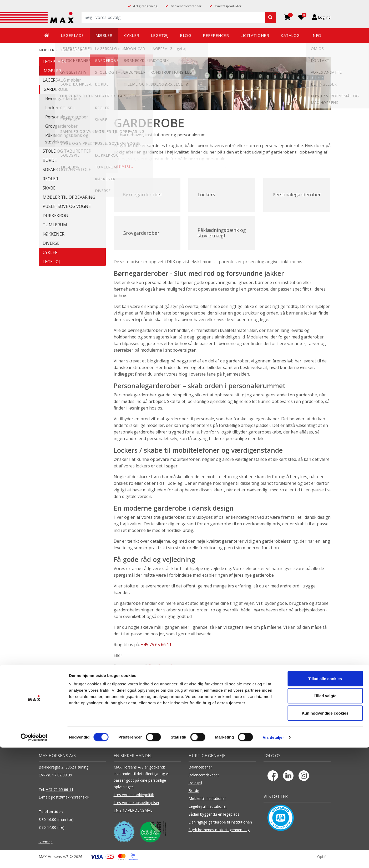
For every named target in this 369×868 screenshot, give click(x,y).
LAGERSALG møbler (62, 80)
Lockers (53, 108)
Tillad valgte (325, 816)
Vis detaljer (273, 858)
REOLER (50, 179)
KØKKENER (54, 234)
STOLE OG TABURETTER (67, 151)
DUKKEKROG (55, 216)
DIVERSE (51, 243)
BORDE (50, 160)
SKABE (49, 188)
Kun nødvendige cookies (325, 833)
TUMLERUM (55, 225)
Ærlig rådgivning (145, 6)
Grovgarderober (61, 126)
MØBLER (46, 50)
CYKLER (50, 252)
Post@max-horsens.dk (171, 671)
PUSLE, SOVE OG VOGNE (67, 206)
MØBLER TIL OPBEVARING (69, 197)
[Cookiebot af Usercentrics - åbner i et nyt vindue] (34, 858)
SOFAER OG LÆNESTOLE (67, 169)
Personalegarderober (67, 117)
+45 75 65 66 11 (156, 650)
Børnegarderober (63, 98)
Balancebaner (200, 772)
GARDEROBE (72, 50)
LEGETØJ (51, 262)
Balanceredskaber (204, 780)
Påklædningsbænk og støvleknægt (67, 139)
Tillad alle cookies (325, 799)
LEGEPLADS (54, 62)
